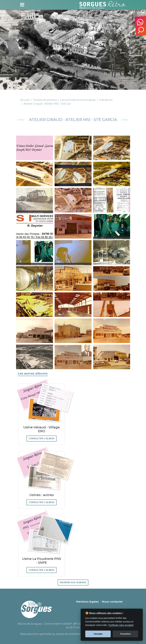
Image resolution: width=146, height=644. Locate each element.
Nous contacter (112, 602)
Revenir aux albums (73, 582)
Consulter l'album (42, 438)
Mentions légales (87, 602)
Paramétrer (125, 634)
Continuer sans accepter (121, 625)
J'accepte (98, 634)
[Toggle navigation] (22, 5)
